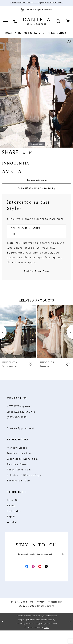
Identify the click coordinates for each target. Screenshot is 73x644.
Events (11, 517)
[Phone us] (15, 25)
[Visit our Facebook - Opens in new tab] (22, 579)
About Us (13, 512)
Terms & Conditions (22, 615)
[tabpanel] (36, 96)
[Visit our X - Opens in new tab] (50, 579)
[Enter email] (37, 566)
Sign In (11, 528)
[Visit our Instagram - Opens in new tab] (32, 579)
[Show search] (58, 25)
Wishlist (12, 534)
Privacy (40, 615)
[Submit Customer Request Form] (37, 282)
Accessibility (55, 615)
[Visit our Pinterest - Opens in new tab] (41, 579)
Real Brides (14, 523)
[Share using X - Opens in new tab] (33, 156)
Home (8, 36)
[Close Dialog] (3, 635)
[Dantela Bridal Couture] (36, 24)
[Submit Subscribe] (63, 566)
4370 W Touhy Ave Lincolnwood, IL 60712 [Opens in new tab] (21, 421)
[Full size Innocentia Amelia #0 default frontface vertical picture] (36, 96)
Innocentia (28, 36)
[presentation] (18, 343)
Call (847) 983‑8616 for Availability (37, 196)
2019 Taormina (55, 36)
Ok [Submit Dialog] (69, 635)
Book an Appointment (20, 440)
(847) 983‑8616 (17, 429)
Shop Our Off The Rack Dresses (30, 3)
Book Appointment (37, 186)
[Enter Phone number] (35, 243)
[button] (5, 25)
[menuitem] (5, 25)
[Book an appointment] (36, 13)
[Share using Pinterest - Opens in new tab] (25, 157)
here (46, 641)
